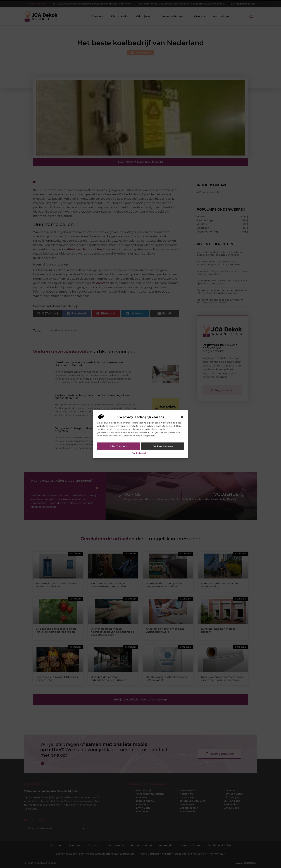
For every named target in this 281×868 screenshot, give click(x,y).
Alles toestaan (118, 446)
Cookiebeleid (139, 453)
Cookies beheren (163, 446)
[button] (182, 417)
